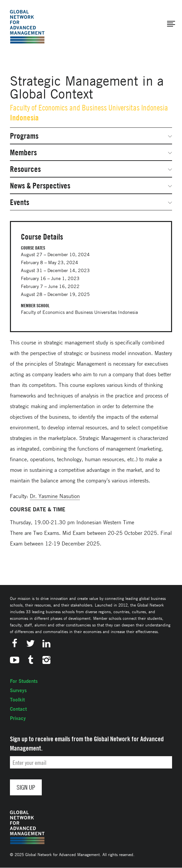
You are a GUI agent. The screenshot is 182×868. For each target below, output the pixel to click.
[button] (171, 24)
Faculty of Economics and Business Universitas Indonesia (89, 108)
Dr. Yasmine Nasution (55, 496)
